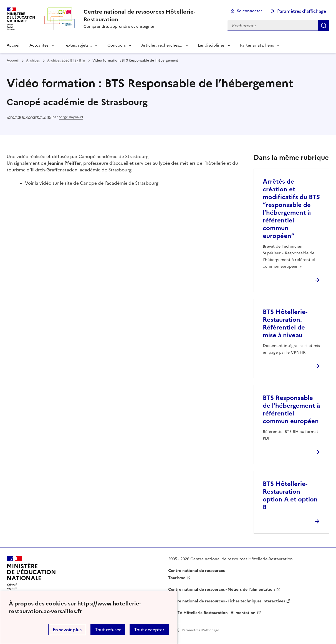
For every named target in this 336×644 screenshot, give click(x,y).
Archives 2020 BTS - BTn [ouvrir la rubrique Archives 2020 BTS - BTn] (66, 60)
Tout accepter (149, 630)
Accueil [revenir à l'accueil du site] (14, 45)
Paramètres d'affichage (302, 11)
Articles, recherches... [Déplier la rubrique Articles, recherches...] (162, 45)
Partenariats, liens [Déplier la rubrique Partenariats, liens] (257, 45)
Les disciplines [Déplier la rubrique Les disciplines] (211, 45)
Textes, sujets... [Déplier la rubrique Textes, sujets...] (78, 45)
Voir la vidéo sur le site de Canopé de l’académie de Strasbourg (92, 183)
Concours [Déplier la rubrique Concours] (117, 45)
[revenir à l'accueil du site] (151, 16)
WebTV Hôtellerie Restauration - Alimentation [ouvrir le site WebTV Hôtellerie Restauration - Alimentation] (212, 613)
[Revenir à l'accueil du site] (31, 575)
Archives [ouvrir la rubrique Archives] (33, 60)
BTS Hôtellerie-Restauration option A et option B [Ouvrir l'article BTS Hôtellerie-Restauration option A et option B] (290, 495)
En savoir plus (67, 630)
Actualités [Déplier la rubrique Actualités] (39, 45)
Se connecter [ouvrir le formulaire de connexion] (250, 11)
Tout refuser (108, 630)
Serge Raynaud (71, 117)
